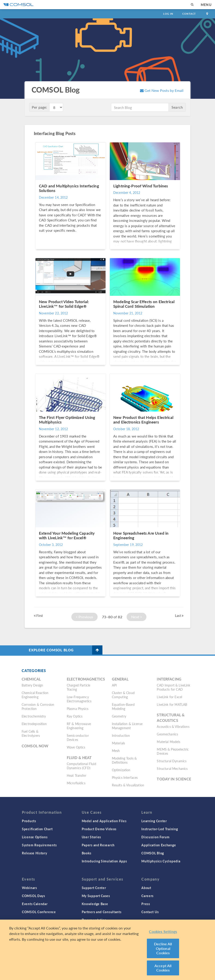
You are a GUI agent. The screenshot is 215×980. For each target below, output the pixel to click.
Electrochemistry (34, 716)
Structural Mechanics (172, 768)
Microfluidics (76, 783)
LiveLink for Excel (169, 697)
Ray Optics (75, 716)
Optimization (121, 770)
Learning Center (154, 821)
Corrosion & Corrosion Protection (38, 706)
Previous (84, 617)
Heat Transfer (77, 775)
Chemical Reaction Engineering (35, 695)
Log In (168, 14)
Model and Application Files (104, 821)
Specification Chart (37, 829)
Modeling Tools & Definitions (124, 760)
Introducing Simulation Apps (104, 861)
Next (137, 617)
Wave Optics (76, 747)
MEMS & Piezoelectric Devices (173, 751)
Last (179, 616)
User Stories (91, 837)
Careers (147, 896)
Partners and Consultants (102, 912)
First (38, 616)
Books (87, 853)
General (120, 679)
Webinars (29, 888)
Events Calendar (35, 904)
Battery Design (32, 685)
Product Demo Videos (99, 829)
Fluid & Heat (79, 758)
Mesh (116, 751)
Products (29, 821)
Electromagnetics (86, 679)
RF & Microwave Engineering (79, 726)
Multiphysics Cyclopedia (161, 861)
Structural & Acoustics (171, 718)
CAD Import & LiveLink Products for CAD (173, 687)
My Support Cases (96, 896)
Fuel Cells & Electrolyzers (31, 733)
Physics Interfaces (125, 777)
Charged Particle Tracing (78, 687)
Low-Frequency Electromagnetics (79, 699)
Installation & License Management (127, 726)
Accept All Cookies (163, 968)
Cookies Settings (163, 931)
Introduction (121, 735)
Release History (35, 853)
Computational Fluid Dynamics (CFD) (81, 766)
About (146, 888)
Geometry (119, 716)
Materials (118, 743)
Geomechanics (167, 734)
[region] (107, 950)
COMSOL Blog (153, 853)
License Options (35, 837)
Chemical (31, 679)
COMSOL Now (35, 746)
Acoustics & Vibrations (173, 726)
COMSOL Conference (39, 912)
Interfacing (169, 679)
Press (146, 904)
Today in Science (174, 779)
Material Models (168, 742)
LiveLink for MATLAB (172, 704)
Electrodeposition (34, 724)
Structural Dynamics (172, 761)
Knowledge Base (95, 904)
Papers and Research (98, 845)
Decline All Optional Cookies (163, 948)
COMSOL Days (33, 896)
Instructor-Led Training (160, 829)
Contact (189, 14)
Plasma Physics (78, 709)
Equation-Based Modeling (123, 706)
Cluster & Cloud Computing (123, 695)
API (114, 685)
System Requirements (39, 845)
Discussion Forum (155, 837)
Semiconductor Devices (78, 737)
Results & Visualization (128, 785)
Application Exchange (159, 845)
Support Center (94, 888)
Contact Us (150, 912)
